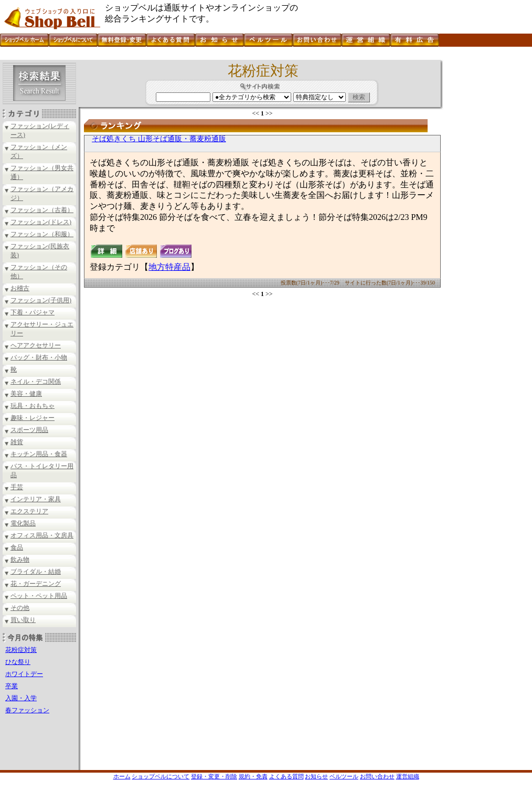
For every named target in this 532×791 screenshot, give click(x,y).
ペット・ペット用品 (39, 596)
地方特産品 (169, 267)
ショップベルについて (161, 776)
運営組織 (408, 776)
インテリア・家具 (36, 499)
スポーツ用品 (29, 430)
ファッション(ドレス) (41, 222)
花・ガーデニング (36, 584)
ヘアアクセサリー (36, 345)
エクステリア (29, 511)
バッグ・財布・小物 (39, 357)
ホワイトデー (24, 674)
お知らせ (316, 776)
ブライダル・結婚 (36, 572)
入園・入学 (21, 698)
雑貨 (17, 442)
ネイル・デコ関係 (36, 382)
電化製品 (23, 523)
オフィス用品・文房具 (42, 535)
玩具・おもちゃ (33, 406)
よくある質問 (286, 776)
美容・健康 (26, 394)
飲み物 (20, 560)
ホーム (122, 776)
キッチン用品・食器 (39, 454)
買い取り (23, 620)
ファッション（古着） (42, 210)
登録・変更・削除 (214, 776)
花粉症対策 (21, 650)
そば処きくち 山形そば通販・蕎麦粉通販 (159, 139)
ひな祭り (18, 662)
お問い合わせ (377, 776)
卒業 (12, 686)
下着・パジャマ (33, 312)
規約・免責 (253, 776)
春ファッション (27, 710)
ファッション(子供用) (41, 300)
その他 (20, 608)
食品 (17, 547)
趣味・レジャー (33, 418)
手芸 (17, 487)
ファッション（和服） (42, 234)
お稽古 (20, 288)
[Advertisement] (191, 56)
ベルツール (344, 776)
